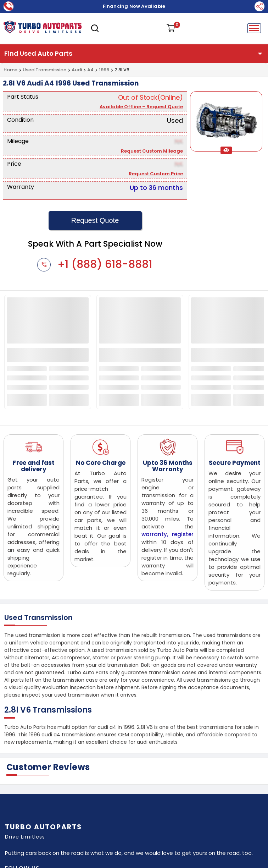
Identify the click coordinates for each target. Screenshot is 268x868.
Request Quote (95, 220)
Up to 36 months (156, 188)
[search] (95, 28)
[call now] (8, 6)
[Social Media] (259, 6)
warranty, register (167, 534)
